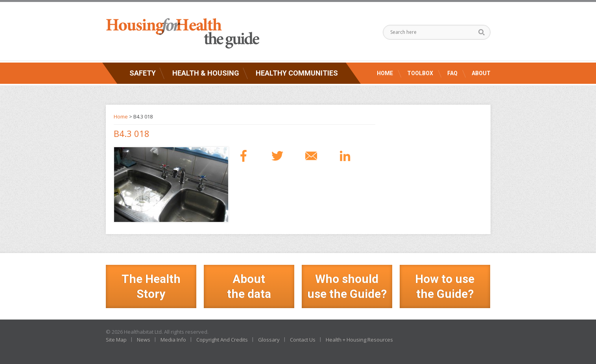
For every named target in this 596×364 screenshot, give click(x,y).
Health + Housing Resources (359, 340)
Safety (143, 73)
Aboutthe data (249, 286)
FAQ (452, 73)
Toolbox (420, 73)
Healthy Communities (297, 73)
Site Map (116, 340)
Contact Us (303, 340)
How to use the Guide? (445, 286)
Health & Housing (206, 73)
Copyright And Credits (222, 340)
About (481, 73)
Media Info (173, 340)
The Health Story (151, 286)
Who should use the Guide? (347, 286)
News (144, 340)
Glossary (269, 340)
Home (385, 73)
